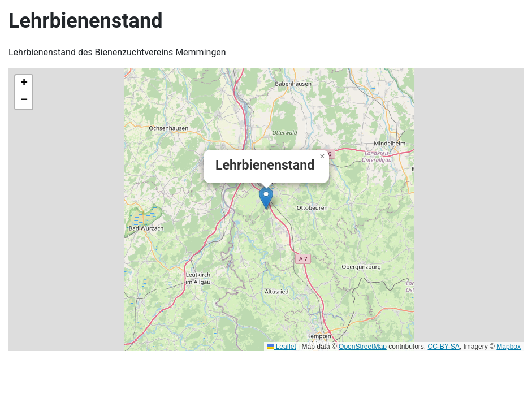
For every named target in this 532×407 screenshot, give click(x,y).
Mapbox (509, 347)
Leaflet (281, 347)
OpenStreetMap (363, 347)
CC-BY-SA (444, 347)
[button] (266, 198)
